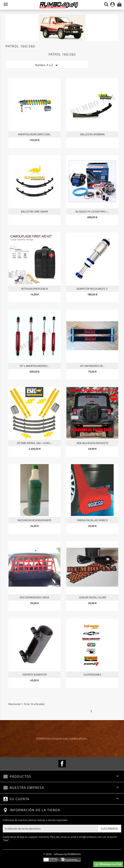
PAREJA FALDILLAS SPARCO (92, 520)
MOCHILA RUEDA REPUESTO (92, 443)
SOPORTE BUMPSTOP (35, 675)
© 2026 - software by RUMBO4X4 (62, 854)
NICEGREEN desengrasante (34, 520)
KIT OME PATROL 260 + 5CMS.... (35, 443)
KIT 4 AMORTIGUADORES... (34, 366)
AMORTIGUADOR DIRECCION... (35, 134)
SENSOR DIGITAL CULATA (92, 597)
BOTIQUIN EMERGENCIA (35, 289)
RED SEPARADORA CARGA (34, 597)
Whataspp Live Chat (108, 864)
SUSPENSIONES (92, 675)
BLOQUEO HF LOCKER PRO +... (92, 211)
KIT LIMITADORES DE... (92, 366)
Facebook (62, 764)
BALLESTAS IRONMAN (92, 134)
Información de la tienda (35, 810)
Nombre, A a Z (47, 65)
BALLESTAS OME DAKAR (34, 211)
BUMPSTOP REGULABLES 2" (92, 289)
